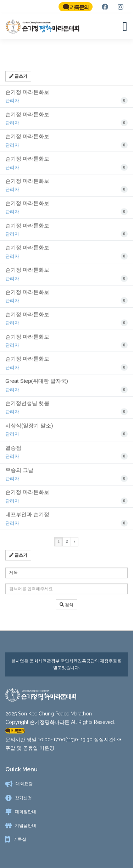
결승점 (66, 455)
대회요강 (24, 784)
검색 (66, 607)
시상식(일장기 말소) (66, 433)
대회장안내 (26, 812)
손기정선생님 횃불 (66, 411)
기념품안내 (26, 826)
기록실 (20, 839)
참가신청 (23, 798)
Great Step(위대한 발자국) (66, 389)
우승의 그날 (66, 478)
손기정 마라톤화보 (66, 99)
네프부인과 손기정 (66, 522)
